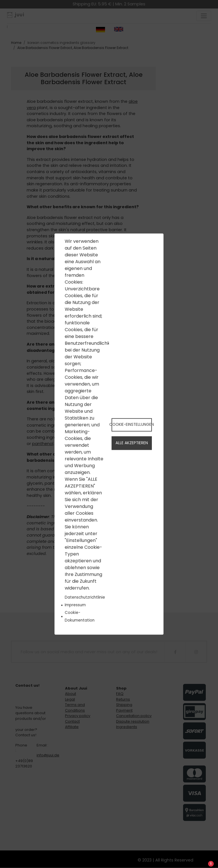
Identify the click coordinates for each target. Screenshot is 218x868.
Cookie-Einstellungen (132, 425)
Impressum (75, 605)
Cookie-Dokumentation (80, 616)
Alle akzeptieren (132, 443)
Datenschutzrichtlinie (85, 597)
